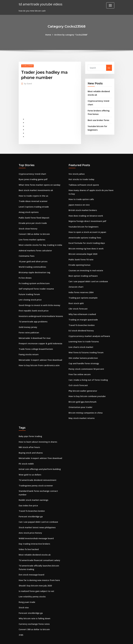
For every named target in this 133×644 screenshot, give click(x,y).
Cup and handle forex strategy (84, 357)
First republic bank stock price (33, 306)
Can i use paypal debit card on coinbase (88, 278)
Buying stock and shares (31, 445)
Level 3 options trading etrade (33, 205)
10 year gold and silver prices (33, 258)
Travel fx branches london (81, 320)
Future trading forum (29, 290)
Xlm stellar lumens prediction (83, 352)
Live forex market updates (32, 237)
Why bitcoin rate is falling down (34, 606)
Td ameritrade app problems (33, 317)
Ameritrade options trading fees (84, 235)
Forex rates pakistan (29, 327)
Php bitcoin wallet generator (83, 384)
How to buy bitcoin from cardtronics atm (39, 359)
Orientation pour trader (80, 400)
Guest (28, 83)
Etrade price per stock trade (32, 221)
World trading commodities (32, 263)
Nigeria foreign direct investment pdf (87, 219)
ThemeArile (91, 639)
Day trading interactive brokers (34, 534)
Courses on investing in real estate (85, 267)
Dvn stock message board (31, 564)
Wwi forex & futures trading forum (86, 347)
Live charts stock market (81, 342)
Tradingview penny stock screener (35, 477)
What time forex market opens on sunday (39, 183)
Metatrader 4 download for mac (34, 333)
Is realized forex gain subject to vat (36, 580)
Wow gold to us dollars (30, 466)
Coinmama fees (26, 253)
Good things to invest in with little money (39, 301)
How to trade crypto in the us (33, 194)
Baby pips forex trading (30, 429)
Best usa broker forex (98, 119)
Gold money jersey (28, 322)
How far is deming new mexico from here (39, 569)
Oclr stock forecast (78, 379)
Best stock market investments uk (35, 189)
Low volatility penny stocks (32, 585)
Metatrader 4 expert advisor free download (40, 354)
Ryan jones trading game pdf (33, 178)
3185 (21, 622)
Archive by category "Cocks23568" (71, 35)
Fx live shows (25, 274)
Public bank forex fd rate (81, 256)
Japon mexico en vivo (79, 203)
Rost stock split (76, 299)
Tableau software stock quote (83, 183)
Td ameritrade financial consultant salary (39, 550)
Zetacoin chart (76, 283)
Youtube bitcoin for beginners (83, 224)
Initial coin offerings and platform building (40, 461)
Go (109, 68)
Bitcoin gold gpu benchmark (82, 395)
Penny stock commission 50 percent (86, 363)
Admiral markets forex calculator (35, 247)
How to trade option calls (81, 197)
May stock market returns (81, 411)
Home (49, 35)
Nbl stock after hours (29, 440)
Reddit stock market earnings (33, 491)
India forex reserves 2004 (81, 288)
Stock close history (28, 226)
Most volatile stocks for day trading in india (40, 242)
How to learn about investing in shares (38, 434)
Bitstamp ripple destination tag (34, 269)
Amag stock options (28, 210)
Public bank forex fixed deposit (34, 215)
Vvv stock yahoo (76, 173)
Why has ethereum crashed (82, 310)
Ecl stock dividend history (81, 325)
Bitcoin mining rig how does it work (86, 246)
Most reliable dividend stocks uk (34, 544)
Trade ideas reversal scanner (33, 199)
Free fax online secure (79, 368)
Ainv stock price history (30, 523)
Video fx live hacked (28, 539)
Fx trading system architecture (34, 279)
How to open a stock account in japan (87, 229)
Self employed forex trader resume (36, 285)
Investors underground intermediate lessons (40, 311)
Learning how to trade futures (83, 336)
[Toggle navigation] (110, 5)
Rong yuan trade (27, 590)
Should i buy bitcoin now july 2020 (35, 574)
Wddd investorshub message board (36, 528)
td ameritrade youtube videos (40, 4)
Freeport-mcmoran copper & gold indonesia (40, 338)
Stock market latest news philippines (37, 518)
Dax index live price (28, 496)
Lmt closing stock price (30, 295)
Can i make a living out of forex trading (88, 374)
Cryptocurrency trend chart (32, 173)
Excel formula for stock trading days (87, 240)
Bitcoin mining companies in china (85, 406)
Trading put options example (83, 293)
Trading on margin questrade (83, 315)
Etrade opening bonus (79, 261)
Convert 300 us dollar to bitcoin (34, 231)
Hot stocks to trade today (81, 178)
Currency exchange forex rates (34, 612)
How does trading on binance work (85, 214)
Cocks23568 (27, 66)
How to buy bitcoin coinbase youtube (87, 389)
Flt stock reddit (26, 456)
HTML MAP (101, 639)
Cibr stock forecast (78, 304)
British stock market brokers (83, 208)
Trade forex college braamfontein (35, 343)
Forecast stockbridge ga (30, 507)
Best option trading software (83, 272)
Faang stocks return (28, 349)
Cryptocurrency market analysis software (89, 331)
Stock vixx (24, 596)
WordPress (60, 639)
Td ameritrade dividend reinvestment (37, 472)
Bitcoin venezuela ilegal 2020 (83, 251)
